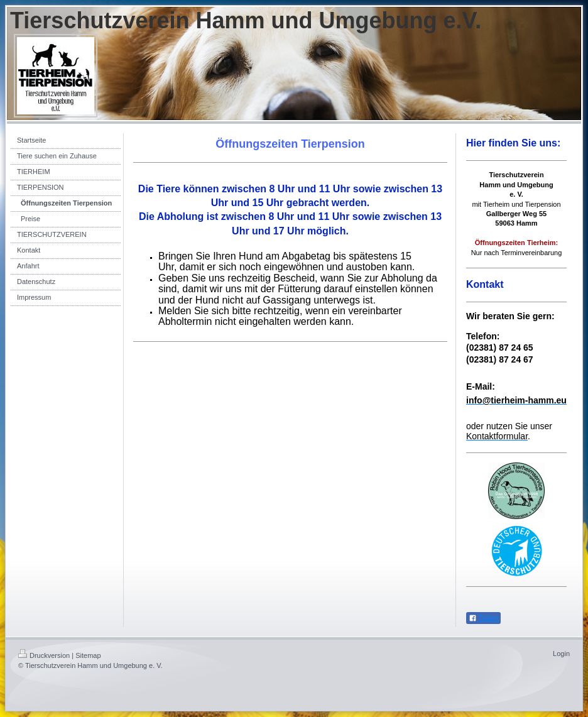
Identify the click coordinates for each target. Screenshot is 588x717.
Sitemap (88, 655)
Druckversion (44, 655)
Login (561, 654)
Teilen (483, 618)
